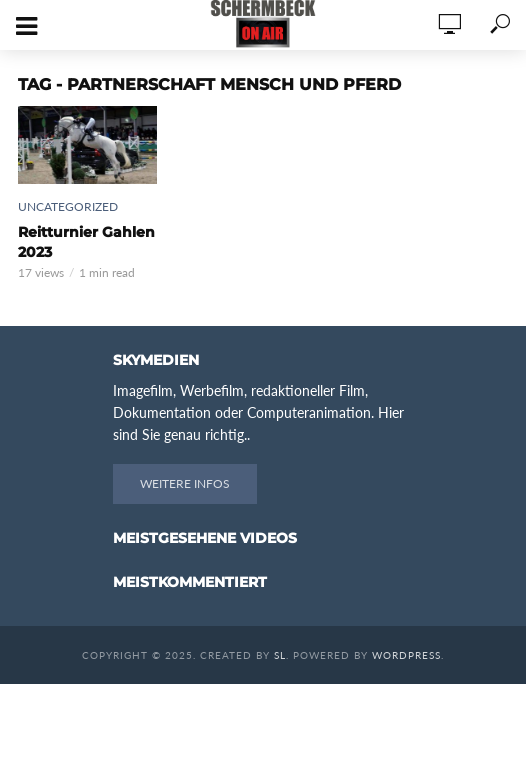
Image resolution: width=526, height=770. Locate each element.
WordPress (406, 655)
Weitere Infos (185, 483)
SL (280, 655)
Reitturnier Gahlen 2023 (86, 242)
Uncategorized (68, 206)
